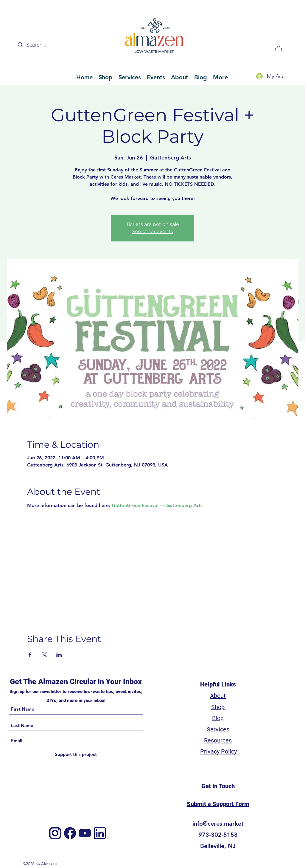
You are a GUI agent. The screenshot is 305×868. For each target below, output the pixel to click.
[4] (85, 833)
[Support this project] (76, 755)
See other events (153, 231)
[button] (283, 49)
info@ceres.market (218, 824)
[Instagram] (55, 833)
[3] (100, 833)
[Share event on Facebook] (30, 655)
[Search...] (52, 45)
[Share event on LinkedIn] (59, 655)
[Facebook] (70, 833)
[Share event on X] (45, 655)
